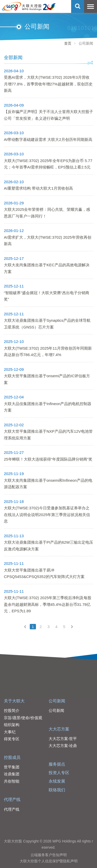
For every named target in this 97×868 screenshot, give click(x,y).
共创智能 (12, 781)
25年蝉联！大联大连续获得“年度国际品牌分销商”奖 (48, 459)
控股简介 (12, 710)
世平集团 (12, 767)
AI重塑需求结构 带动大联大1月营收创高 (38, 188)
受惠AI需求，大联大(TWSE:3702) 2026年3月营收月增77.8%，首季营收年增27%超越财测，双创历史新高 (48, 84)
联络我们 (57, 790)
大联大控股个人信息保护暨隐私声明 (49, 861)
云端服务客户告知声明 (49, 855)
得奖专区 (12, 739)
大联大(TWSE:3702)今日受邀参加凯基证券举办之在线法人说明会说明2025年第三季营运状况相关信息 (47, 515)
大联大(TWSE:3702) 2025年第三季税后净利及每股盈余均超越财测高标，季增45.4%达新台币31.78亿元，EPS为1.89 (48, 604)
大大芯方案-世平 (63, 739)
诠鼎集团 (12, 774)
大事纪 (10, 732)
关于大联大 (14, 701)
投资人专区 (59, 773)
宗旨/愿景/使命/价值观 (23, 718)
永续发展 (57, 781)
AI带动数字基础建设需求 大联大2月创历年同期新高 (48, 139)
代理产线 (12, 799)
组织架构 (12, 725)
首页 (68, 43)
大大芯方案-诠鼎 (63, 746)
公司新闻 (57, 701)
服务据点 (57, 764)
